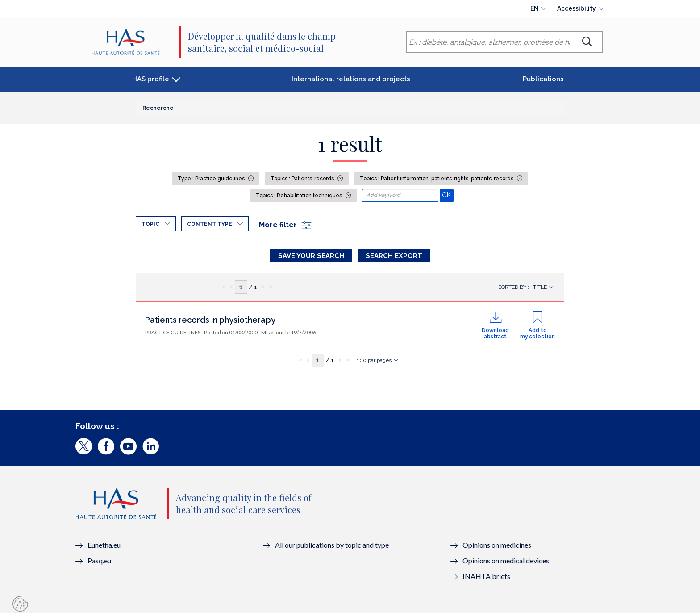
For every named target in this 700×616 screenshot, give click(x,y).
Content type (210, 224)
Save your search (311, 256)
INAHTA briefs (486, 579)
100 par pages (374, 363)
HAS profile (151, 79)
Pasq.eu (99, 563)
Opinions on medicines (497, 547)
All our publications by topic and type (332, 547)
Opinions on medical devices (506, 563)
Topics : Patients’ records (303, 179)
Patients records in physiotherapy (210, 323)
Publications (543, 79)
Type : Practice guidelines (212, 179)
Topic (150, 224)
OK (448, 195)
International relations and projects (351, 79)
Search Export (394, 256)
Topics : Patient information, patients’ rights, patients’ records (437, 179)
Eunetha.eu (104, 547)
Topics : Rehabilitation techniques (300, 196)
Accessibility (577, 8)
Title (540, 290)
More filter (286, 225)
